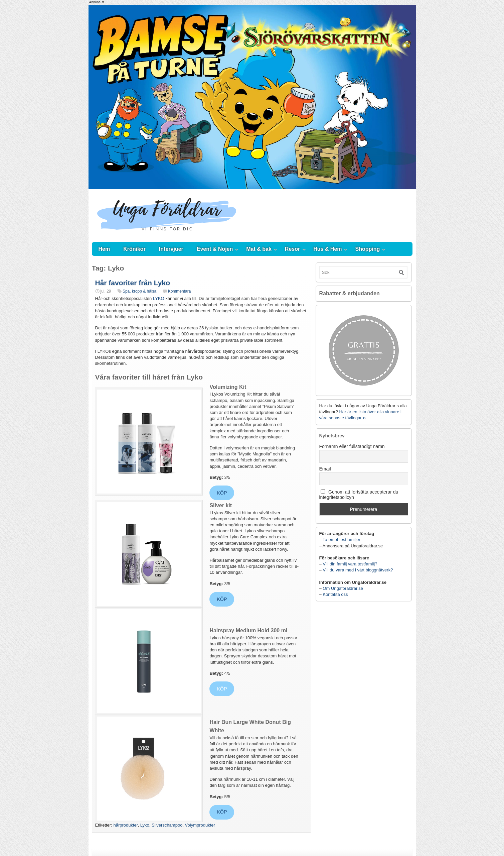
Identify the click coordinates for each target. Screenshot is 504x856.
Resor (292, 249)
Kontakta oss (335, 594)
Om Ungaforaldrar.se (343, 588)
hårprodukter (125, 825)
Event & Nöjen (215, 249)
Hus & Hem (327, 249)
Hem (104, 249)
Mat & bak (259, 249)
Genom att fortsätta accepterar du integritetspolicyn (359, 495)
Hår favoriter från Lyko (133, 283)
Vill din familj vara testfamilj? (350, 564)
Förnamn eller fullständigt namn (352, 446)
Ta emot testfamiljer (342, 540)
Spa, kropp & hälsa (139, 291)
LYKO (159, 298)
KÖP (222, 493)
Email (325, 469)
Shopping (368, 249)
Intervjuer (171, 249)
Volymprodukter (200, 825)
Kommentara (180, 291)
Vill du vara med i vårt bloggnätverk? (358, 570)
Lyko (145, 825)
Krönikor (134, 249)
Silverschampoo (167, 825)
